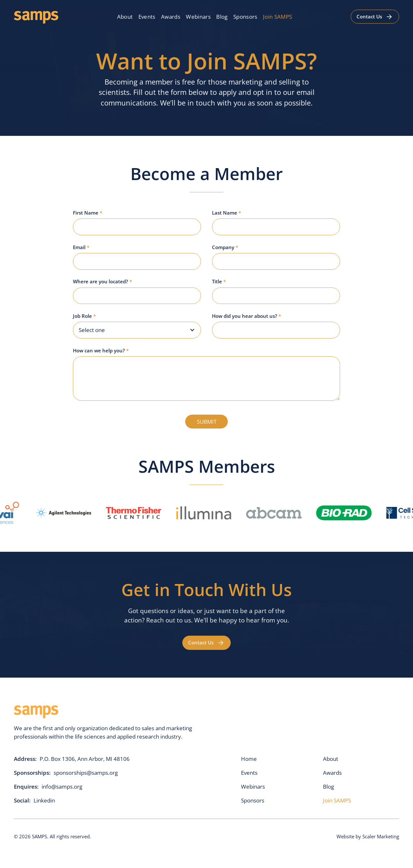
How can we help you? (101, 350)
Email (81, 247)
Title (219, 281)
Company (225, 247)
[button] (137, 330)
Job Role (84, 316)
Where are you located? (102, 281)
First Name (88, 213)
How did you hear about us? (247, 316)
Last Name (227, 213)
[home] (36, 17)
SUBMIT (207, 422)
